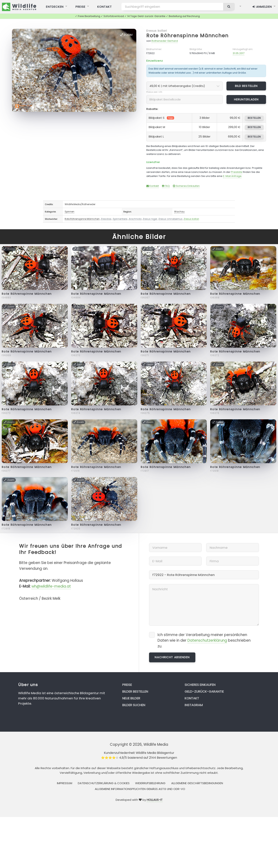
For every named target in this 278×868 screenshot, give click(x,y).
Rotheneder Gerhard (165, 41)
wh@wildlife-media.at (51, 586)
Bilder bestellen (135, 691)
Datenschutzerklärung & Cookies (104, 783)
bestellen (254, 118)
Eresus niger (150, 219)
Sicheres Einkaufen (186, 186)
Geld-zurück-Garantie (204, 691)
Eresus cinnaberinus (171, 219)
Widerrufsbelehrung (150, 783)
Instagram (194, 705)
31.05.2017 (239, 53)
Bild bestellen (246, 86)
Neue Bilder (131, 698)
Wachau (179, 212)
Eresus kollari (157, 31)
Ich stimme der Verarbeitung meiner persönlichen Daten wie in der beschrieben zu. (204, 641)
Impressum (65, 783)
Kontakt (153, 186)
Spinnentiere (120, 219)
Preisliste (237, 172)
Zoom (126, 35)
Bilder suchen (134, 705)
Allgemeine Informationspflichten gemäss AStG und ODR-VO (140, 789)
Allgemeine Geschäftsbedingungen (197, 783)
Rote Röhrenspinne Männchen (187, 36)
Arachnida (135, 219)
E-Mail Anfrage (232, 176)
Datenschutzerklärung (207, 640)
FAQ (166, 186)
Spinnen (69, 212)
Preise (127, 685)
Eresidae (106, 219)
